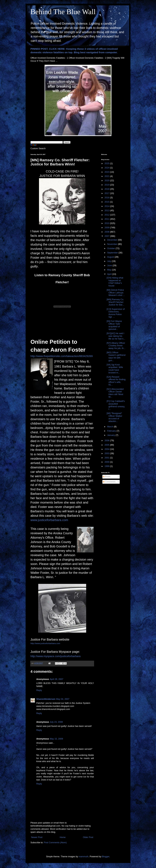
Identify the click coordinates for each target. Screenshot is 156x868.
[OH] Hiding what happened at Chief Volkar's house (115, 282)
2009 (107, 228)
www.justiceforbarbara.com (49, 520)
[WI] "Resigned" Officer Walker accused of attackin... (114, 417)
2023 (107, 172)
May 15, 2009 (56, 739)
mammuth (84, 857)
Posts (107, 477)
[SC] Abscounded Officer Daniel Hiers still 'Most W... (115, 393)
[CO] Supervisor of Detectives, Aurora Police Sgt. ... (116, 313)
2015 (107, 202)
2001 (107, 458)
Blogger (106, 857)
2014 (107, 206)
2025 (107, 163)
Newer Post (37, 837)
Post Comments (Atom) (55, 843)
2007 (107, 236)
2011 (107, 219)
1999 (107, 466)
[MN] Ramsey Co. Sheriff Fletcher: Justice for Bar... (115, 302)
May (110, 270)
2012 (107, 215)
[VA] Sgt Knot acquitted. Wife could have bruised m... (115, 369)
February (112, 431)
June (110, 265)
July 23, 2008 (56, 722)
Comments (109, 482)
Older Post (88, 837)
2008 (107, 232)
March (110, 427)
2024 (107, 168)
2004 (107, 449)
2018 (107, 189)
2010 (107, 223)
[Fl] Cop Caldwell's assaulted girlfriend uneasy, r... (116, 405)
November (112, 244)
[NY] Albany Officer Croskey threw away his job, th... (116, 346)
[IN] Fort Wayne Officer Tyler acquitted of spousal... (114, 325)
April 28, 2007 (56, 679)
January (111, 435)
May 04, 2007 (63, 699)
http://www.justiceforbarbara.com (45, 643)
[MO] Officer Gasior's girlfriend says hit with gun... (116, 356)
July (109, 261)
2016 (107, 198)
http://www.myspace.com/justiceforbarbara (56, 656)
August (111, 257)
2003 (107, 453)
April (110, 274)
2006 (107, 441)
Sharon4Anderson (46, 699)
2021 (107, 176)
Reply (39, 690)
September (113, 253)
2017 (107, 193)
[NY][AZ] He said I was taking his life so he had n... (116, 336)
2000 (107, 462)
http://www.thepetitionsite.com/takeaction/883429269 (62, 356)
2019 (107, 185)
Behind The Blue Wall (63, 12)
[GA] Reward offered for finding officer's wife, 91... (116, 381)
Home (63, 837)
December (112, 240)
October (111, 248)
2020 (107, 181)
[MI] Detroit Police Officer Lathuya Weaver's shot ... (116, 293)
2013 (107, 211)
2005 (107, 445)
